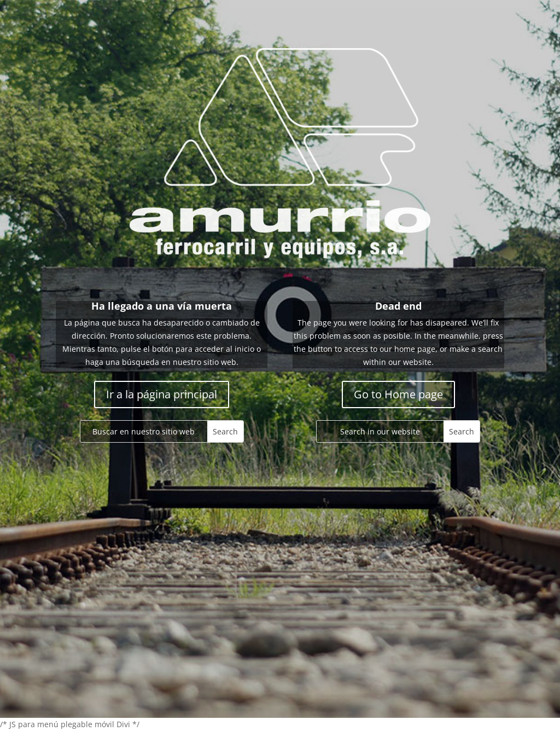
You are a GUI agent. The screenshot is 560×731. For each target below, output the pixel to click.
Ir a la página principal (162, 394)
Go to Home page (398, 394)
